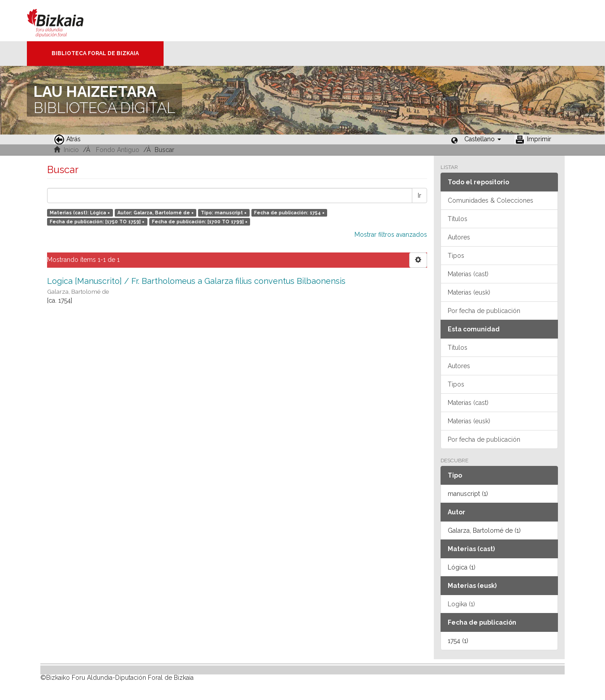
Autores (459, 237)
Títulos (458, 219)
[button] (483, 139)
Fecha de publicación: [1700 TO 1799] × (200, 222)
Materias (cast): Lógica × (80, 213)
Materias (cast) (468, 274)
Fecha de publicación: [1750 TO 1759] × (97, 222)
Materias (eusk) (469, 292)
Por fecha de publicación (484, 311)
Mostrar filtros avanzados (391, 235)
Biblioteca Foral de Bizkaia (95, 53)
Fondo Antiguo (118, 150)
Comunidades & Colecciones (490, 200)
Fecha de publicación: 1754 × (289, 213)
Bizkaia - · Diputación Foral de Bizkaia (65, 21)
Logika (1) (461, 604)
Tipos (456, 256)
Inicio (71, 150)
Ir (419, 196)
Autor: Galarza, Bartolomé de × (156, 213)
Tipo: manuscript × (224, 213)
